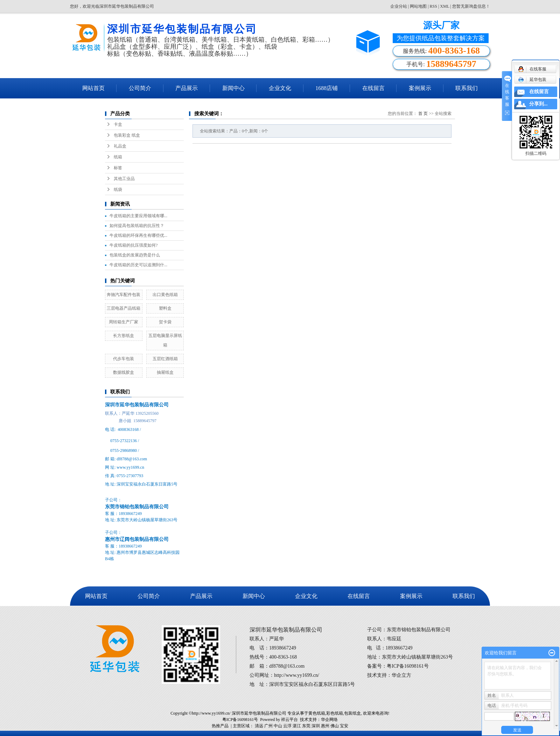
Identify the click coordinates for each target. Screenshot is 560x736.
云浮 (287, 726)
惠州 (325, 726)
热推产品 (220, 726)
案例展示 (420, 88)
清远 (259, 726)
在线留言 (373, 88)
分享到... (538, 104)
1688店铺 (327, 88)
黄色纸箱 (317, 713)
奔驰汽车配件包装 (124, 295)
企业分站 (399, 6)
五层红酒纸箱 (165, 359)
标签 (118, 168)
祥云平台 (289, 720)
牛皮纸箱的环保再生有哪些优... (138, 235)
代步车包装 (124, 359)
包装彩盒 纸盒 (127, 135)
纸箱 (118, 157)
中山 (278, 726)
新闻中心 (233, 88)
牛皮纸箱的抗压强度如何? (134, 245)
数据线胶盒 (124, 372)
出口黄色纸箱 (165, 295)
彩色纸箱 (335, 713)
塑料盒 (165, 308)
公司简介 (140, 88)
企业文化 (280, 88)
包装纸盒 (352, 713)
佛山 (335, 726)
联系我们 (467, 88)
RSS (433, 6)
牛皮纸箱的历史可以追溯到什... (138, 265)
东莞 (306, 726)
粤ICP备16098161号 (240, 720)
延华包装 (532, 80)
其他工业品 (124, 179)
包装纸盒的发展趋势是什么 (135, 255)
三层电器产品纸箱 (124, 308)
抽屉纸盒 (165, 372)
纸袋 (118, 190)
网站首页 (93, 88)
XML (444, 6)
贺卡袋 (165, 322)
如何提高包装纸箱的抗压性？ (137, 226)
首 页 (423, 114)
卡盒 (118, 124)
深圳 (316, 726)
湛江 (297, 726)
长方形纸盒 (124, 336)
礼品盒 (120, 146)
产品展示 (187, 88)
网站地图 (419, 6)
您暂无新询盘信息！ (471, 6)
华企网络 (329, 720)
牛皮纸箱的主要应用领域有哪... (138, 216)
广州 (268, 726)
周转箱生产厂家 (124, 322)
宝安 (344, 726)
